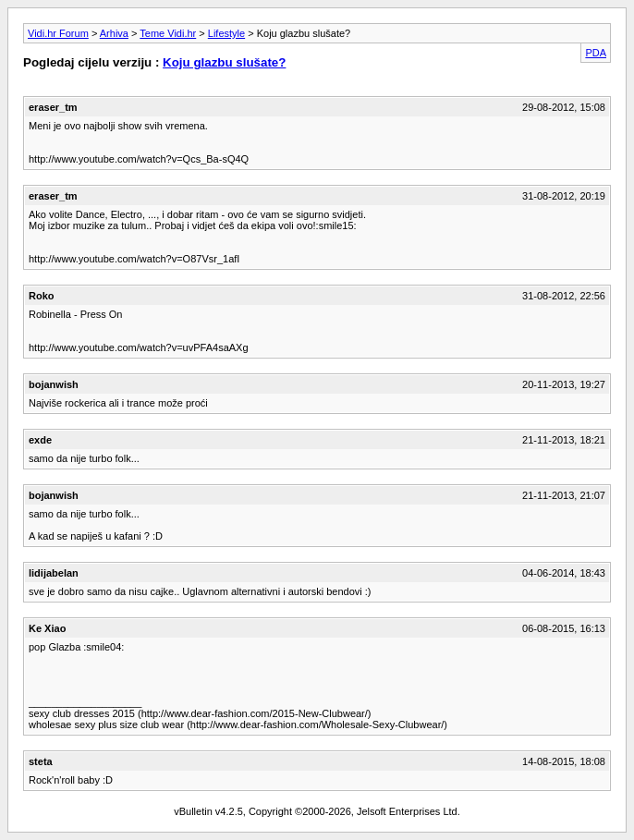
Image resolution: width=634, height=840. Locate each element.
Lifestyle (226, 33)
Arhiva (114, 33)
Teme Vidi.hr (168, 33)
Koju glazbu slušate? (224, 62)
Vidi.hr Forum (58, 33)
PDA (596, 53)
